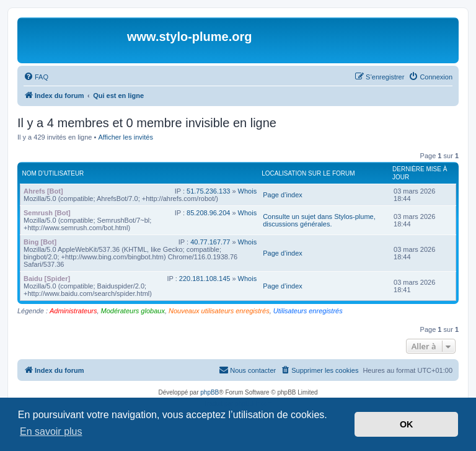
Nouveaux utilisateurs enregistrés (219, 311)
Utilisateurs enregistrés (308, 311)
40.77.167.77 (210, 242)
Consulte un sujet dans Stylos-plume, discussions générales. (319, 220)
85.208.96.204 (208, 213)
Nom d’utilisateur (53, 173)
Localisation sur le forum (308, 173)
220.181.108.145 (205, 279)
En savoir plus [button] (51, 431)
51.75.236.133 (208, 191)
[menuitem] (36, 77)
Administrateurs (73, 311)
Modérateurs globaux (133, 311)
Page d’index (283, 195)
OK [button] (407, 424)
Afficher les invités (125, 137)
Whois (248, 191)
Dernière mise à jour (420, 173)
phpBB (209, 392)
